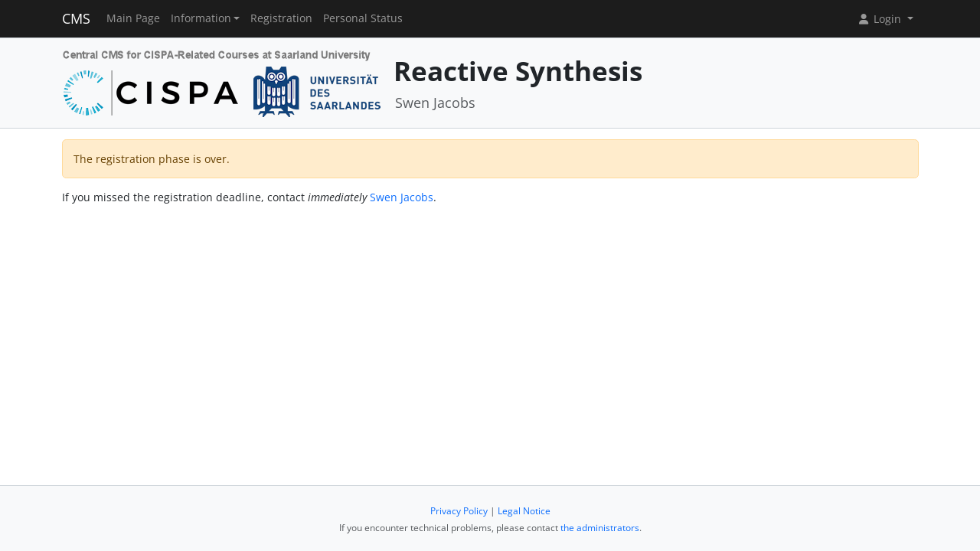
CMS (76, 18)
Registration (281, 18)
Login (880, 19)
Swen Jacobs (402, 197)
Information (201, 18)
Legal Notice (524, 511)
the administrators (600, 528)
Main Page (133, 18)
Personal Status (363, 18)
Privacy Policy (459, 511)
